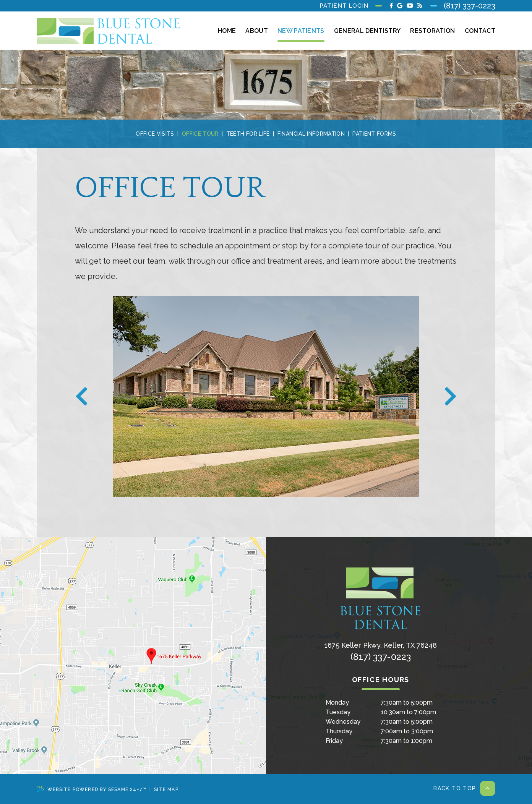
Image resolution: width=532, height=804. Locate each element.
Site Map (166, 789)
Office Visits (155, 134)
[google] (400, 6)
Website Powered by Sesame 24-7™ (91, 789)
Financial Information (311, 134)
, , (381, 645)
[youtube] (410, 6)
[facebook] (391, 6)
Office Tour (200, 134)
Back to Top (464, 788)
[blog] (420, 6)
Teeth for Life (248, 134)
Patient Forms (374, 134)
